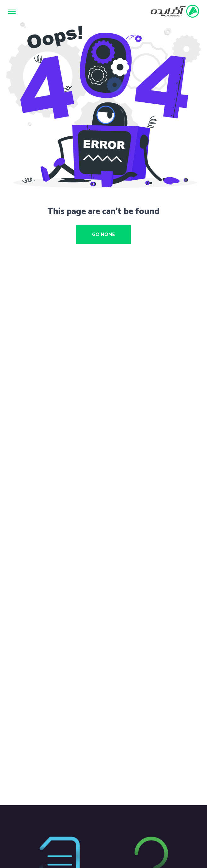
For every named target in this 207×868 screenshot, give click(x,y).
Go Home (103, 235)
